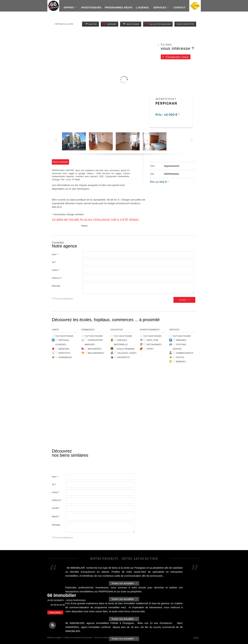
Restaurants (154, 344)
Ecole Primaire (126, 349)
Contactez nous (177, 57)
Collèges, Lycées (127, 353)
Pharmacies (65, 357)
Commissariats (185, 353)
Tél (54, 262)
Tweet (84, 226)
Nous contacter (185, 24)
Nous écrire (55, 613)
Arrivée (56, 508)
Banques (181, 361)
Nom (55, 254)
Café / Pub (152, 340)
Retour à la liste (64, 24)
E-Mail (56, 270)
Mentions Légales (55, 637)
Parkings (181, 340)
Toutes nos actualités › (124, 583)
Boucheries (95, 349)
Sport (150, 349)
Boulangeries (96, 353)
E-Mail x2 (57, 278)
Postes (180, 357)
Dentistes (64, 353)
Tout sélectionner (64, 336)
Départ (55, 516)
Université (123, 357)
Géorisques (83, 189)
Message (56, 286)
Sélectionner (133, 24)
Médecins (64, 349)
